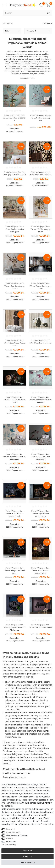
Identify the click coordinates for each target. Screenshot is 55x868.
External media (13, 832)
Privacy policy (47, 824)
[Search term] (24, 13)
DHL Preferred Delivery (17, 836)
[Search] (48, 13)
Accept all (27, 851)
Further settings (9, 845)
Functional (11, 842)
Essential (10, 829)
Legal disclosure (18, 821)
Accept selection (28, 862)
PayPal (9, 839)
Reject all (27, 856)
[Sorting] (38, 31)
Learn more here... (27, 78)
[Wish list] (42, 5)
